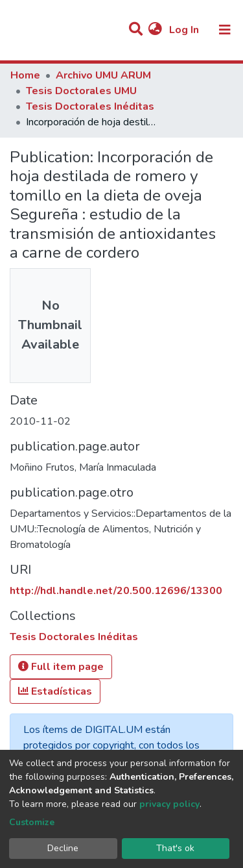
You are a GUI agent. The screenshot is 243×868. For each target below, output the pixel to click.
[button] (155, 30)
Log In (185, 30)
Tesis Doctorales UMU (81, 91)
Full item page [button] (61, 667)
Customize (32, 822)
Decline (63, 848)
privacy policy (169, 804)
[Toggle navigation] (225, 30)
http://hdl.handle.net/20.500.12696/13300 (116, 591)
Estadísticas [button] (55, 691)
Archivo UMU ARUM (103, 75)
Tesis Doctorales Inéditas (90, 106)
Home (25, 75)
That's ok (175, 848)
